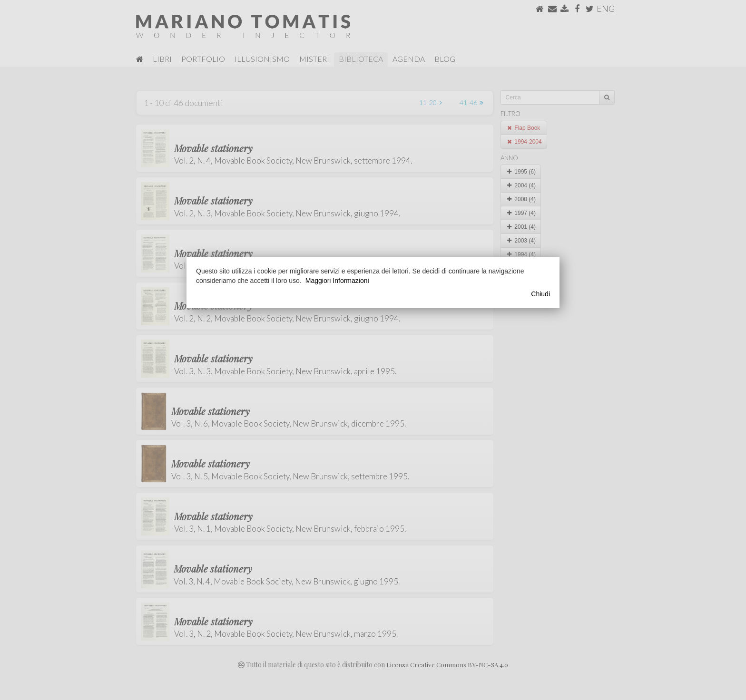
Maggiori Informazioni (337, 281)
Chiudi (540, 294)
